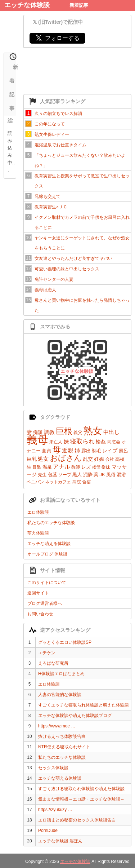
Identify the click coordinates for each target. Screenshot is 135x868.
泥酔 (88, 475)
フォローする (57, 38)
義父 (78, 433)
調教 (49, 432)
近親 (68, 450)
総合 (10, 121)
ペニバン (35, 482)
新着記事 (79, 5)
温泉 (47, 467)
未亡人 (56, 442)
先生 (42, 475)
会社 (110, 459)
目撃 (37, 467)
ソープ (65, 475)
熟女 (93, 431)
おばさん (66, 458)
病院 (77, 482)
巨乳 (32, 459)
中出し (111, 432)
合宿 (86, 482)
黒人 (77, 475)
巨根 (64, 431)
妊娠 (99, 459)
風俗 (111, 475)
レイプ (110, 451)
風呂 (123, 451)
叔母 (96, 467)
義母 (37, 440)
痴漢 (38, 432)
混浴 (121, 475)
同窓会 (114, 442)
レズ (86, 467)
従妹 (106, 467)
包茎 (53, 475)
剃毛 (96, 451)
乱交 (88, 459)
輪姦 (101, 442)
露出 (86, 451)
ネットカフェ (58, 482)
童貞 (46, 451)
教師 (76, 467)
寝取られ (82, 441)
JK (102, 475)
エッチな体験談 (27, 5)
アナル (62, 467)
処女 (43, 459)
